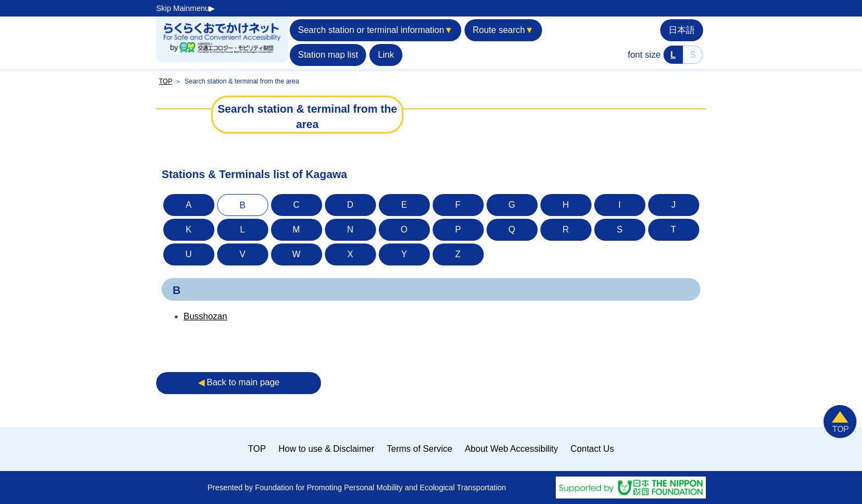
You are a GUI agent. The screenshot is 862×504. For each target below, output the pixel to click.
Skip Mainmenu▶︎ (186, 8)
